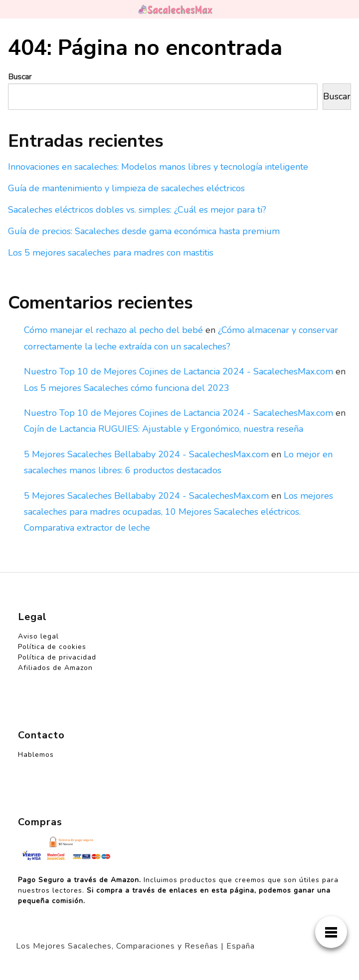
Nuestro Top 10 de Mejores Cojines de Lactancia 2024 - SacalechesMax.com (179, 371)
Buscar (20, 77)
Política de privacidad (57, 657)
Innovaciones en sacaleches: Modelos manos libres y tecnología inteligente (158, 167)
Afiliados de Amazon (55, 668)
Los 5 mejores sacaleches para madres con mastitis (111, 253)
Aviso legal (38, 636)
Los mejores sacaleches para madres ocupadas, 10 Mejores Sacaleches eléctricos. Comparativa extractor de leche (179, 512)
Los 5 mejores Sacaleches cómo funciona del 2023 (127, 388)
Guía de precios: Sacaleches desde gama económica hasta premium (144, 231)
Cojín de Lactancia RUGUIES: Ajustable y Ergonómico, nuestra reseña (164, 429)
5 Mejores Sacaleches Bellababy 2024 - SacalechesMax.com (146, 454)
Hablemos (36, 755)
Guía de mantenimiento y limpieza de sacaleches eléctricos (126, 188)
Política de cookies (52, 647)
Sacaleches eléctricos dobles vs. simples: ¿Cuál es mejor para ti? (137, 210)
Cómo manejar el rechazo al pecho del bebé (113, 330)
